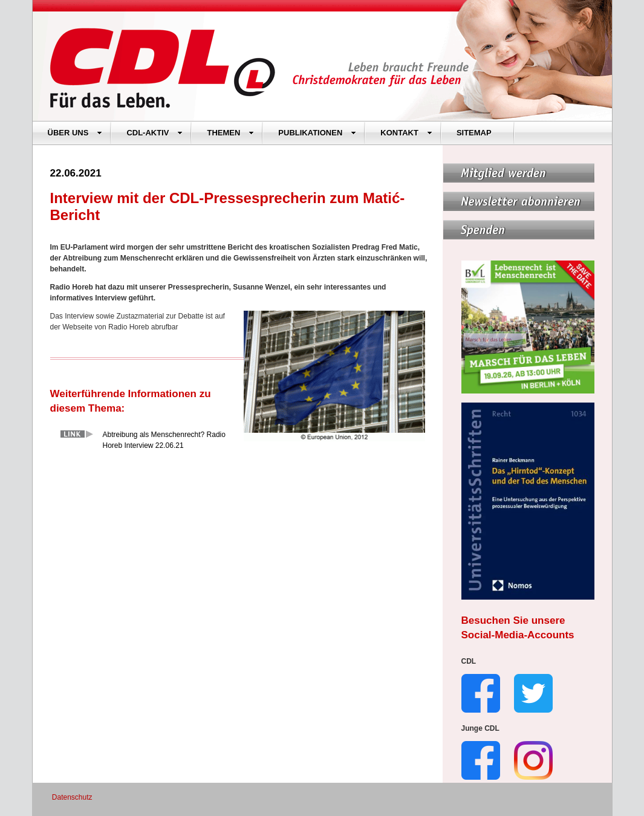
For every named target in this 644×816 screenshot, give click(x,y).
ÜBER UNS (75, 133)
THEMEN (230, 133)
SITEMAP (474, 133)
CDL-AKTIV (154, 133)
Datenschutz (72, 797)
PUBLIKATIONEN (317, 133)
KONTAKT (406, 133)
